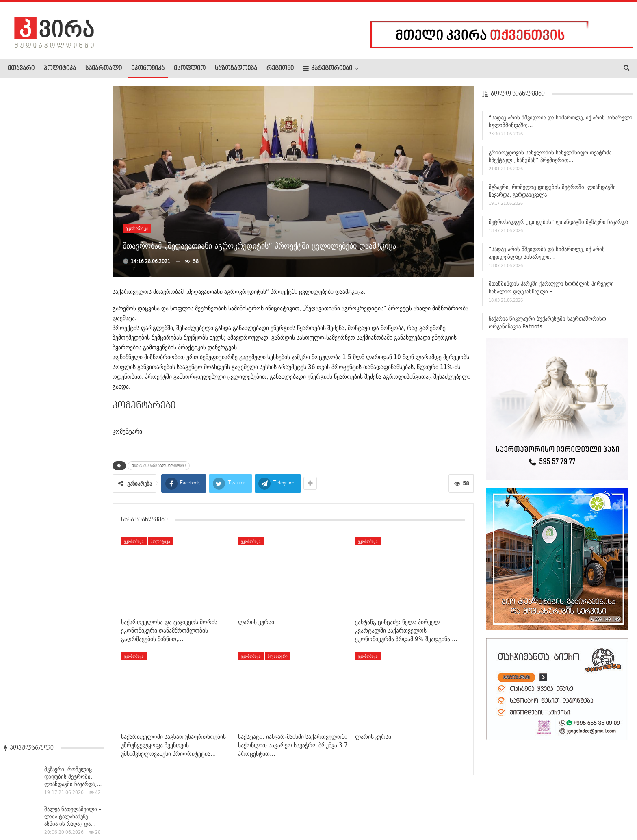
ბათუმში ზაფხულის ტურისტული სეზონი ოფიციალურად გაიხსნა (74, 417)
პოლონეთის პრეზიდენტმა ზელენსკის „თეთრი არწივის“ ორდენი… (69, 206)
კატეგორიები (328, 68)
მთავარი (21, 69)
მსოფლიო (190, 69)
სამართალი (104, 69)
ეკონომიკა (148, 69)
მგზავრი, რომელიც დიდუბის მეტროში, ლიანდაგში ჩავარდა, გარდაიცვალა (552, 194)
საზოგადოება (236, 69)
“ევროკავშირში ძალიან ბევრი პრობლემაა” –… (74, 493)
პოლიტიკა (60, 69)
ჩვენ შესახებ (22, 809)
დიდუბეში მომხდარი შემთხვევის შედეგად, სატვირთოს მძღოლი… (73, 290)
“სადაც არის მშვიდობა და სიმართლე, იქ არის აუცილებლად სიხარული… (547, 256)
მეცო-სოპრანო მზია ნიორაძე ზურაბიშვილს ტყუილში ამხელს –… (73, 250)
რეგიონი (280, 69)
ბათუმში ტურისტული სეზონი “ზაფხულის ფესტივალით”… (70, 457)
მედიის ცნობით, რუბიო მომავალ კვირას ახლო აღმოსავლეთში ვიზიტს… (74, 373)
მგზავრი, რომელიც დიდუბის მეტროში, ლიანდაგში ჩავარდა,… (73, 122)
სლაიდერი (278, 656)
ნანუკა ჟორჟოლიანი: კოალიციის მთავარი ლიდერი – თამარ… (71, 330)
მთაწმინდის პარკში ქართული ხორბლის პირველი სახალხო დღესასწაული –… (551, 291)
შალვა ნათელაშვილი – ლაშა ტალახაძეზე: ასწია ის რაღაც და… (73, 162)
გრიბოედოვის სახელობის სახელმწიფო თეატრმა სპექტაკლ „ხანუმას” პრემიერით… (550, 159)
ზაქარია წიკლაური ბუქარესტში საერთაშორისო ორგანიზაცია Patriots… (547, 325)
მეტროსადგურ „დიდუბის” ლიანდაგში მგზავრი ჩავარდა (558, 225)
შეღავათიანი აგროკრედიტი (159, 466)
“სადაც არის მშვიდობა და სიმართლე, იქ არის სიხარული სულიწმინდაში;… (561, 124)
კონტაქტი (94, 809)
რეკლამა (60, 809)
